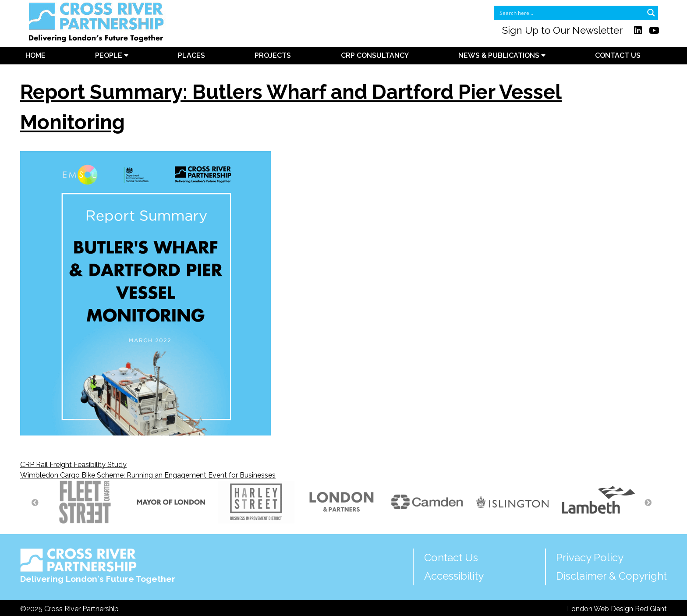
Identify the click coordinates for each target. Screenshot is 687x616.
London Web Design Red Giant (617, 609)
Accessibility (454, 576)
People (112, 55)
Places (191, 55)
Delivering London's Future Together (98, 566)
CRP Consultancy (375, 55)
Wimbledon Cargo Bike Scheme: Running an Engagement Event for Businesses (148, 475)
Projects (273, 55)
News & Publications (502, 55)
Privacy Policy (590, 558)
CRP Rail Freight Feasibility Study (73, 465)
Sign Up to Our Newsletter (562, 30)
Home (35, 55)
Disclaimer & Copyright (611, 576)
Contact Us (618, 55)
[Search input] (570, 13)
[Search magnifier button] (651, 13)
